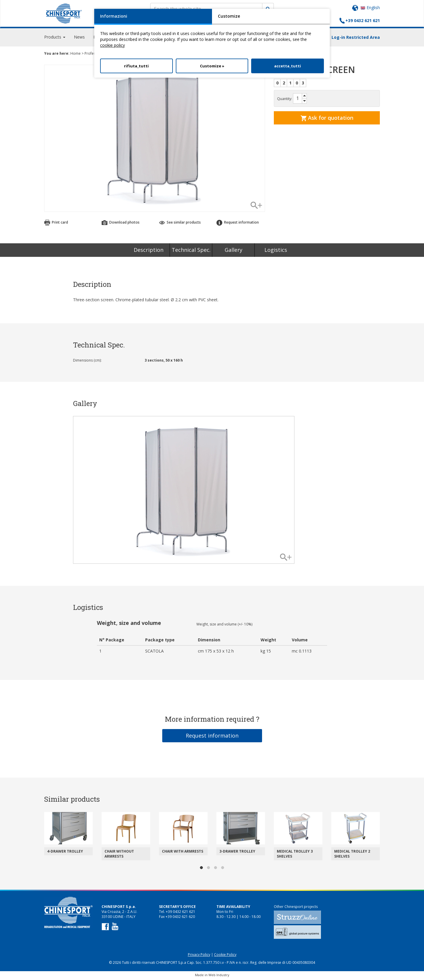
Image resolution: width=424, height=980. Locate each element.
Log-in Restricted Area (356, 38)
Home (76, 55)
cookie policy (112, 45)
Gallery (233, 251)
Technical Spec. (191, 251)
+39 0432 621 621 (363, 20)
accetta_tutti (288, 66)
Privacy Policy (199, 956)
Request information (238, 224)
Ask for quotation (327, 119)
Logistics (276, 251)
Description (149, 251)
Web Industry (219, 976)
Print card (56, 224)
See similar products (180, 224)
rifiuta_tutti (136, 66)
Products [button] (55, 38)
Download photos (121, 224)
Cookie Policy (225, 956)
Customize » (212, 66)
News (79, 38)
